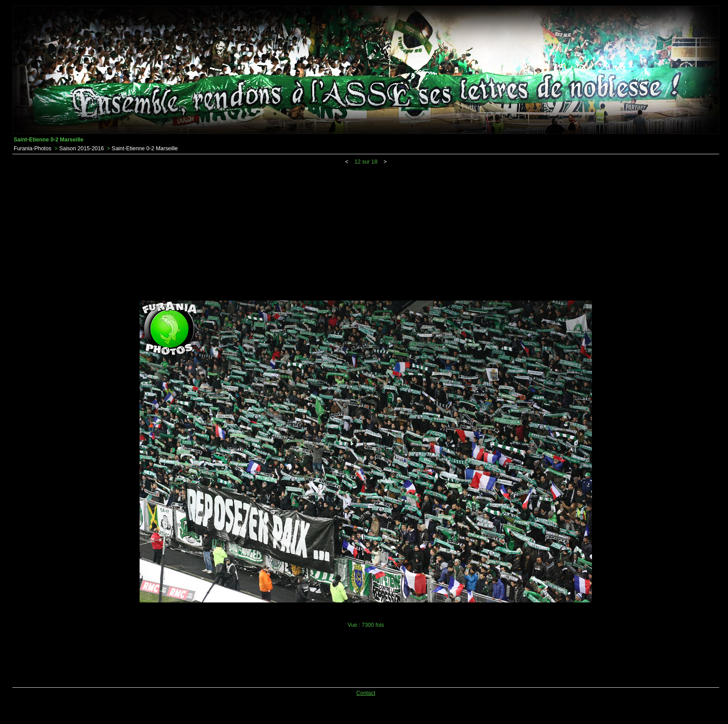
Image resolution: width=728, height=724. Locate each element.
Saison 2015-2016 (82, 149)
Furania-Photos (32, 149)
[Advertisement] (366, 231)
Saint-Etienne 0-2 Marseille (145, 149)
